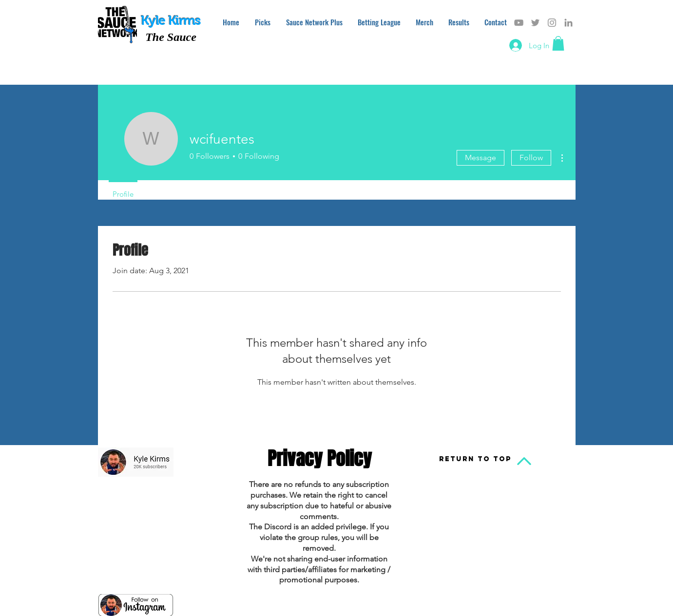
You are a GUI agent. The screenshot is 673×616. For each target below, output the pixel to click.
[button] (558, 43)
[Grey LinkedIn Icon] (568, 23)
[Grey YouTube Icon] (519, 23)
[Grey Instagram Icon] (552, 23)
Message (481, 158)
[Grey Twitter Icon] (535, 23)
